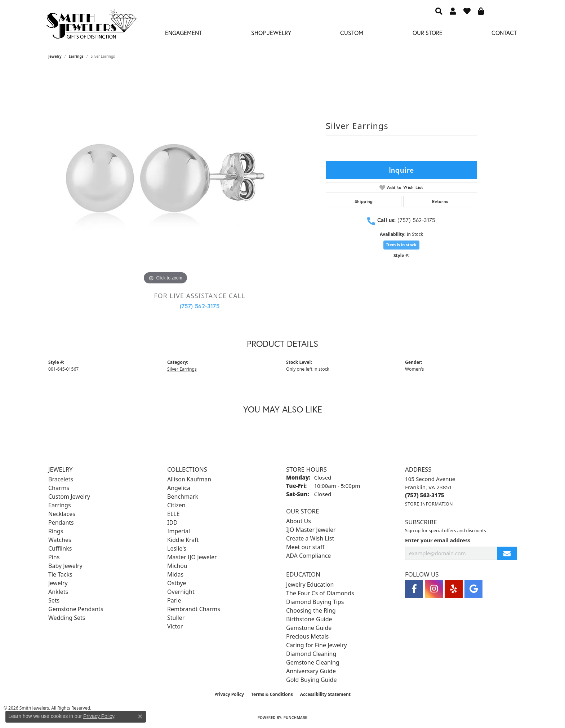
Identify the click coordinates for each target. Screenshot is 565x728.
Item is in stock (401, 245)
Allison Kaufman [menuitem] (189, 479)
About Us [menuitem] (299, 521)
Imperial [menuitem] (179, 531)
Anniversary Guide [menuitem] (311, 671)
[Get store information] (429, 504)
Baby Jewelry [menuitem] (65, 566)
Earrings (76, 56)
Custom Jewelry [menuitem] (69, 497)
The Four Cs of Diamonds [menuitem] (320, 593)
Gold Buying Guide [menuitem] (311, 680)
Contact (504, 33)
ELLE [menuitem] (173, 514)
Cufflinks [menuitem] (60, 548)
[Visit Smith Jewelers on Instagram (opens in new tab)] (434, 589)
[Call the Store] (425, 495)
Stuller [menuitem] (176, 618)
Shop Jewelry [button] (271, 33)
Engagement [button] (183, 33)
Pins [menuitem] (54, 557)
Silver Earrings (182, 369)
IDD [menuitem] (172, 522)
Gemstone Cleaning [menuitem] (313, 662)
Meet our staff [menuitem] (305, 547)
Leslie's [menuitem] (177, 548)
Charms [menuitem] (59, 488)
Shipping (364, 201)
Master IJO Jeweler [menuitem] (192, 557)
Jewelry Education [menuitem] (310, 584)
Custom (352, 33)
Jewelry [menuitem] (58, 583)
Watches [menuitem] (60, 540)
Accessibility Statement (325, 694)
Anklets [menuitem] (58, 592)
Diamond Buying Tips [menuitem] (315, 602)
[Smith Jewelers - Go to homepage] (91, 26)
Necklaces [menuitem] (62, 514)
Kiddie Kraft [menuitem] (183, 540)
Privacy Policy (229, 694)
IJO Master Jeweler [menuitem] (311, 530)
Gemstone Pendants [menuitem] (76, 609)
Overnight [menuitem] (181, 592)
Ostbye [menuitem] (177, 583)
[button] (439, 11)
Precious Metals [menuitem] (307, 636)
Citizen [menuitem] (176, 505)
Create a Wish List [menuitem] (310, 538)
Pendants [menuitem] (61, 522)
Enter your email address (438, 540)
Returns (440, 201)
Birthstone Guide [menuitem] (309, 619)
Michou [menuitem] (177, 566)
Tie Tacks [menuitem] (60, 574)
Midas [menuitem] (175, 574)
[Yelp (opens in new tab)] (454, 589)
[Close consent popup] (140, 716)
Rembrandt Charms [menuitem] (194, 609)
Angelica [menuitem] (179, 488)
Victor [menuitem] (175, 626)
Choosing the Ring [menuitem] (311, 610)
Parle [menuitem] (174, 600)
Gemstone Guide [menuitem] (309, 628)
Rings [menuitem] (56, 531)
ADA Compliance (308, 556)
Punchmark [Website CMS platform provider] (296, 718)
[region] (165, 178)
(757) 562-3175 (200, 306)
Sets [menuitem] (54, 600)
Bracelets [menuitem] (61, 479)
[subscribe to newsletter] (507, 553)
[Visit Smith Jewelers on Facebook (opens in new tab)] (414, 589)
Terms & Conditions (272, 694)
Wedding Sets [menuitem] (67, 618)
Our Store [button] (428, 33)
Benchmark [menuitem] (183, 497)
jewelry (55, 56)
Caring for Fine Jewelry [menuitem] (317, 645)
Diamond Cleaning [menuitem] (311, 654)
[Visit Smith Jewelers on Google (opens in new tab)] (473, 589)
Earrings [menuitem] (60, 505)
